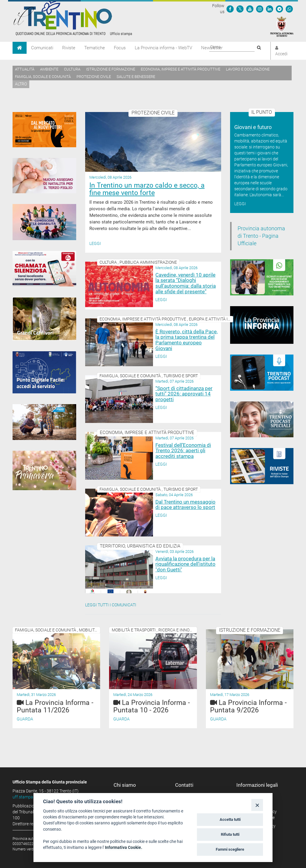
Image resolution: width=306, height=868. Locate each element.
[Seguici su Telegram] (279, 9)
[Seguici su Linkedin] (270, 9)
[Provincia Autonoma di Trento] (282, 26)
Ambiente (49, 69)
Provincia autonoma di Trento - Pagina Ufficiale (261, 236)
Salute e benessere (136, 77)
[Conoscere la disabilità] (44, 222)
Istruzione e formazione (111, 69)
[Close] (257, 805)
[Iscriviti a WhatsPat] (262, 277)
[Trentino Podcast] (262, 373)
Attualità (25, 69)
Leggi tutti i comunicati (111, 605)
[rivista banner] (262, 466)
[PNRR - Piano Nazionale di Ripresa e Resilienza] (44, 422)
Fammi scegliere (230, 849)
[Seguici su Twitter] (240, 9)
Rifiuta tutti (230, 834)
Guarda (25, 719)
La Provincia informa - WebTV (163, 48)
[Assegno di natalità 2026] (44, 176)
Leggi (95, 243)
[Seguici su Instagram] (260, 9)
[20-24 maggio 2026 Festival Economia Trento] (44, 130)
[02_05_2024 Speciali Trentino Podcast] (262, 420)
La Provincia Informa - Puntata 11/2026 (55, 706)
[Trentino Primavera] (44, 470)
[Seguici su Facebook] (230, 9)
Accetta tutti (230, 819)
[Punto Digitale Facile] (44, 372)
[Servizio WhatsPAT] (289, 9)
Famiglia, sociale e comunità (43, 77)
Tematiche (95, 48)
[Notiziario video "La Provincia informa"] (262, 325)
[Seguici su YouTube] (250, 9)
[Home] (20, 48)
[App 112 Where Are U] (44, 269)
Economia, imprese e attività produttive (180, 69)
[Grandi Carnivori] (44, 319)
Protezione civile (94, 77)
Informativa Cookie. (124, 847)
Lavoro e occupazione (248, 69)
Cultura (72, 69)
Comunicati (42, 48)
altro (21, 84)
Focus (120, 48)
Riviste (69, 48)
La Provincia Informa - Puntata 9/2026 (248, 706)
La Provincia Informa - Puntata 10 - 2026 (152, 706)
